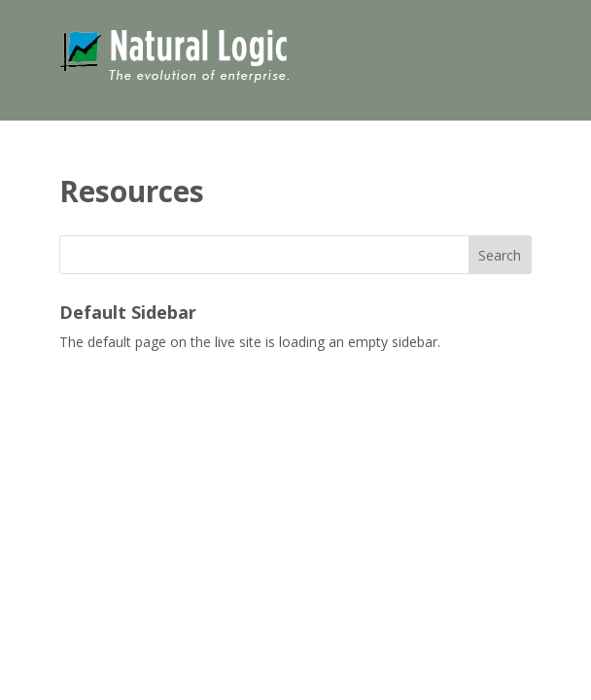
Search (500, 255)
